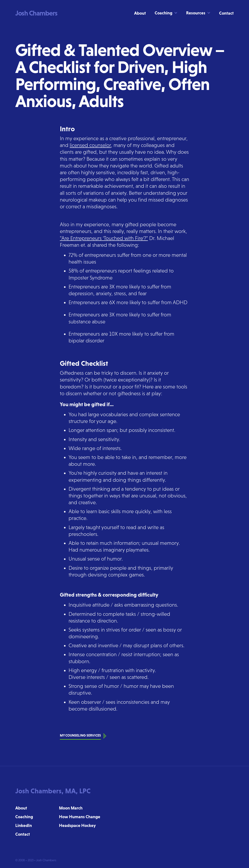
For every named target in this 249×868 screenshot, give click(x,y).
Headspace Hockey (77, 825)
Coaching (24, 817)
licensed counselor (90, 145)
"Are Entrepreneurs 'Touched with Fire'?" (104, 238)
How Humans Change (80, 817)
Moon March (71, 808)
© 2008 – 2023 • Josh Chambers (36, 860)
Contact (226, 13)
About (140, 13)
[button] (163, 13)
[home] (36, 13)
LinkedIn (24, 825)
